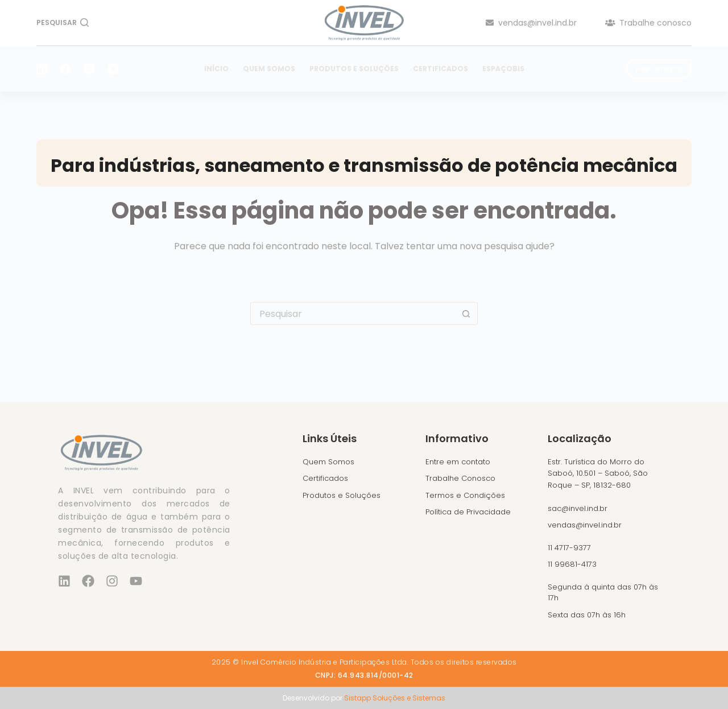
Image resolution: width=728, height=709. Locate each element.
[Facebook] (65, 69)
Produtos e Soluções (354, 69)
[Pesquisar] (63, 23)
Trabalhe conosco (649, 23)
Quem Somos (269, 69)
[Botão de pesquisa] (466, 314)
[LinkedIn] (42, 69)
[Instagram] (89, 69)
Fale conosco (659, 69)
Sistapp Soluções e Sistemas (395, 698)
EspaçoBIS (503, 69)
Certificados (440, 69)
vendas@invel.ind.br (531, 23)
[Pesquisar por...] (353, 314)
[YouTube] (113, 69)
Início (216, 69)
